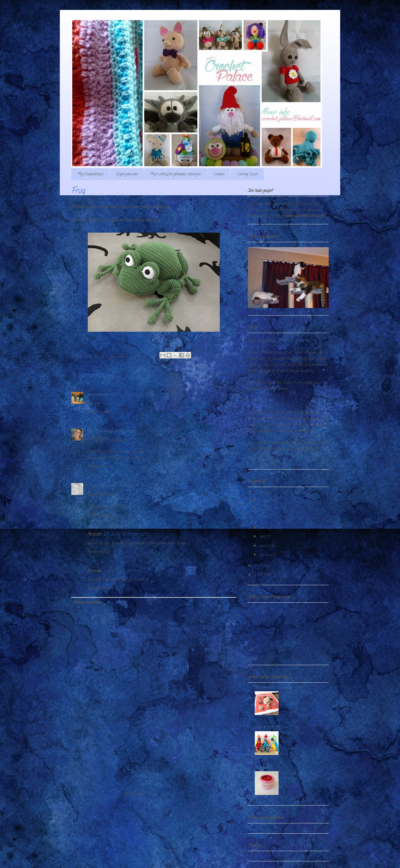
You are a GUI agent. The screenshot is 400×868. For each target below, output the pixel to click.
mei (263, 537)
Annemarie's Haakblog (273, 688)
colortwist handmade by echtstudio (299, 776)
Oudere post (222, 774)
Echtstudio (264, 768)
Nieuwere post (88, 774)
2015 (259, 566)
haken (88, 357)
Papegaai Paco (292, 733)
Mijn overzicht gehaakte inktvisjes (175, 174)
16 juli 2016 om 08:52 (137, 486)
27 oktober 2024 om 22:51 (126, 534)
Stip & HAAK (268, 728)
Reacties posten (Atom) (166, 794)
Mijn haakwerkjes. (90, 174)
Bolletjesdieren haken (296, 693)
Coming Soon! (247, 174)
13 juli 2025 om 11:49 (122, 571)
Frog (262, 517)
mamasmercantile (101, 395)
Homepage (156, 774)
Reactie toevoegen (87, 603)
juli (263, 509)
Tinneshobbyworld (102, 486)
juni (264, 528)
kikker (99, 357)
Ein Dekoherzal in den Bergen (112, 431)
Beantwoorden (99, 412)
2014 (259, 575)
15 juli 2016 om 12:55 (135, 395)
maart (265, 546)
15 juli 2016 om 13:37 (157, 431)
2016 (259, 492)
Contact (219, 174)
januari (266, 555)
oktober (266, 500)
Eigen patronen (127, 174)
